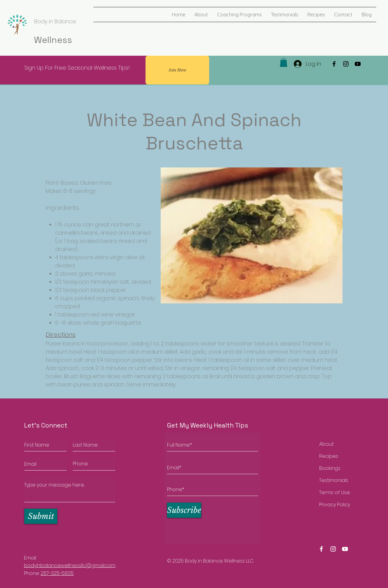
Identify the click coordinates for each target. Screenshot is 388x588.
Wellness (53, 40)
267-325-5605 (57, 573)
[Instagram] (346, 64)
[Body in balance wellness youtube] (345, 549)
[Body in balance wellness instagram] (333, 549)
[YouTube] (358, 64)
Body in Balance (55, 21)
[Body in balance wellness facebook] (321, 549)
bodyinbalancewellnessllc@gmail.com (70, 565)
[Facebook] (334, 64)
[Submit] (41, 516)
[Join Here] (177, 70)
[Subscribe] (184, 510)
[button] (284, 62)
